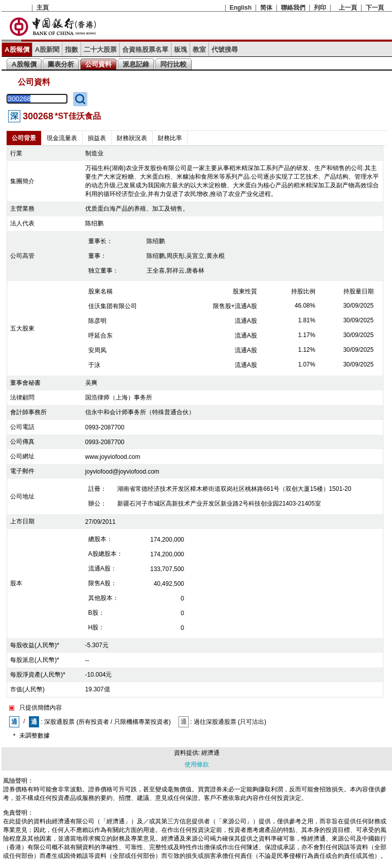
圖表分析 (61, 64)
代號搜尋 (225, 49)
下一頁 (375, 8)
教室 (199, 49)
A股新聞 (47, 49)
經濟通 (210, 753)
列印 (320, 8)
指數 (72, 49)
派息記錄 (136, 64)
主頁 (43, 8)
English (241, 8)
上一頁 (348, 8)
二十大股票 (100, 49)
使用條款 (197, 764)
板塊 (181, 49)
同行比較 (173, 64)
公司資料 (98, 64)
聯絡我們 (293, 8)
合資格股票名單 (145, 49)
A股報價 (17, 49)
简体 (266, 8)
